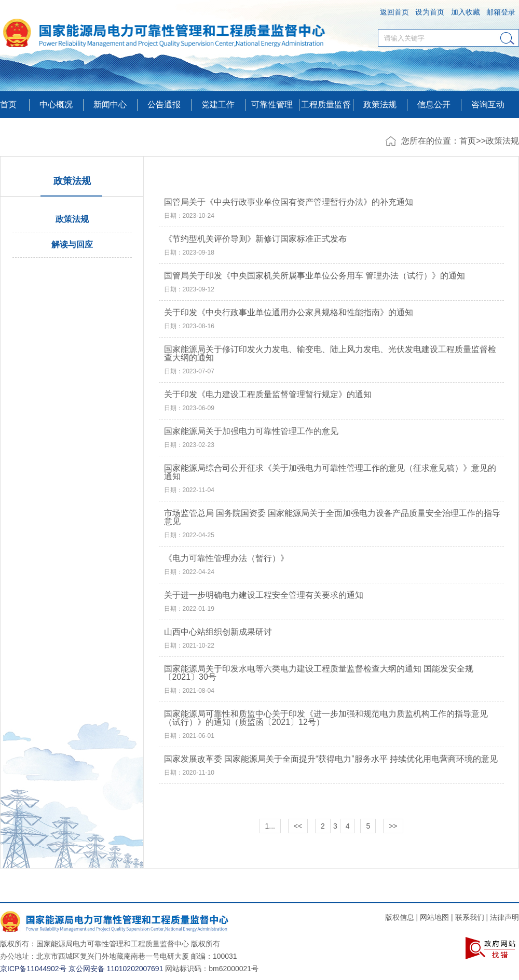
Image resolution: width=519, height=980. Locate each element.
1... (270, 826)
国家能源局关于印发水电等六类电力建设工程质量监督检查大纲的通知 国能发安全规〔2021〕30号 (319, 673)
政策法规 (380, 104)
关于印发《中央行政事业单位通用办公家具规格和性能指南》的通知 (289, 313)
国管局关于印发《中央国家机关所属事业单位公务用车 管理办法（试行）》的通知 (315, 276)
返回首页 (394, 12)
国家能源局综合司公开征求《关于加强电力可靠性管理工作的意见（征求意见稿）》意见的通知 (330, 472)
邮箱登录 (501, 12)
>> (393, 826)
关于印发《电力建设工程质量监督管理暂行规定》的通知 (268, 395)
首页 (8, 104)
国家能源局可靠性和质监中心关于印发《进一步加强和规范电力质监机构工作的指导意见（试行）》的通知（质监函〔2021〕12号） (326, 718)
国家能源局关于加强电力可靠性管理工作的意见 (251, 431)
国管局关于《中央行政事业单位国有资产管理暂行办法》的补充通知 (289, 202)
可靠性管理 (272, 104)
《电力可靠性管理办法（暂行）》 (226, 558)
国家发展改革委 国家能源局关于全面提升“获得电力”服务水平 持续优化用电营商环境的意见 (331, 759)
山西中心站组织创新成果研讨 (218, 632)
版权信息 (400, 917)
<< (298, 826)
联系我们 (470, 917)
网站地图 (434, 917)
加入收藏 (466, 12)
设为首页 (430, 12)
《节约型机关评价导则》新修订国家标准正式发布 (255, 239)
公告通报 (164, 104)
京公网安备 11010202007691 (116, 969)
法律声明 (504, 917)
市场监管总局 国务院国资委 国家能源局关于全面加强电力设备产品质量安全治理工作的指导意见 (332, 517)
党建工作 (218, 104)
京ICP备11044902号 (33, 969)
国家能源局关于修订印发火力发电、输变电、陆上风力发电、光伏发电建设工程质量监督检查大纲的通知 (330, 354)
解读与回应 (72, 244)
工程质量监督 (326, 104)
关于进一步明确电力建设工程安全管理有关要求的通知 (264, 595)
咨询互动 (488, 104)
